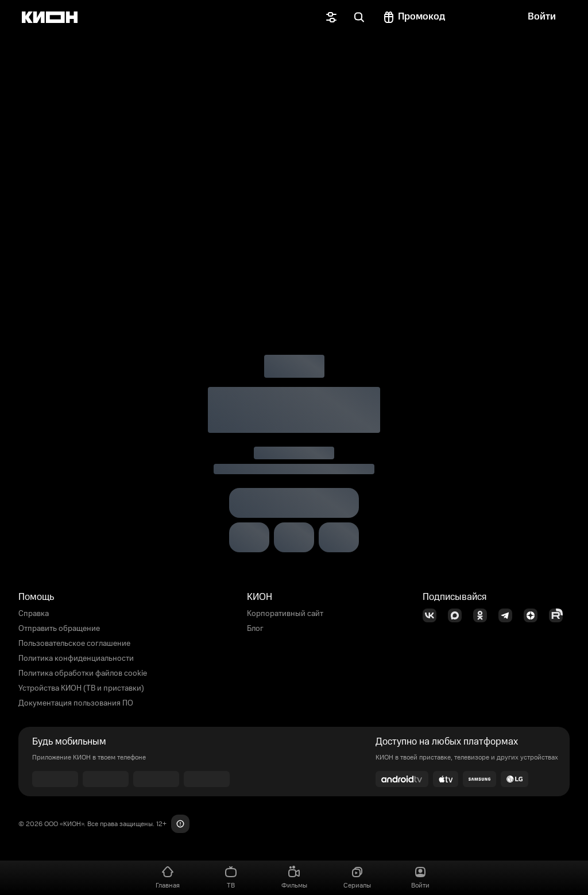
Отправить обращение (59, 629)
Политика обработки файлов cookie (83, 673)
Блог (255, 629)
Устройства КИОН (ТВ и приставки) (81, 688)
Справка (34, 614)
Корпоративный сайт (285, 614)
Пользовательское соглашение (74, 644)
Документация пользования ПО (76, 703)
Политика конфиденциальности (76, 658)
